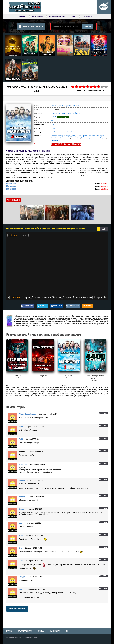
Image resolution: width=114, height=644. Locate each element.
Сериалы (23, 17)
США (53, 128)
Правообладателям (25, 631)
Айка (21, 427)
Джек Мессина (65, 138)
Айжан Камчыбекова (27, 414)
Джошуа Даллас (70, 136)
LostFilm (54, 117)
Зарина (22, 480)
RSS (67, 631)
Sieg (21, 548)
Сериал (54, 106)
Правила (41, 631)
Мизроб (22, 589)
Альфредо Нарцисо (99, 138)
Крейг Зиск (62, 132)
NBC (53, 121)
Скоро (74, 17)
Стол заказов (87, 17)
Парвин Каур (76, 138)
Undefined (23, 464)
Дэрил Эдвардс (86, 138)
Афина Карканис (82, 136)
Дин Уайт (54, 132)
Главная (9, 631)
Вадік (21, 536)
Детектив (61, 106)
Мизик (21, 523)
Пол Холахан (72, 132)
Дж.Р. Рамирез (94, 136)
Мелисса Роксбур (57, 136)
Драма (68, 106)
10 (106, 87)
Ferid (21, 439)
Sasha (21, 509)
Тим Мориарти (56, 140)
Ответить (103, 413)
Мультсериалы (38, 17)
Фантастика (75, 106)
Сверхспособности (73, 113)
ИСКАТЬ (88, 26)
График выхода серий (57, 17)
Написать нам (55, 631)
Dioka (21, 561)
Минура (22, 577)
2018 (53, 124)
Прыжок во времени (58, 113)
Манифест (11, 183)
